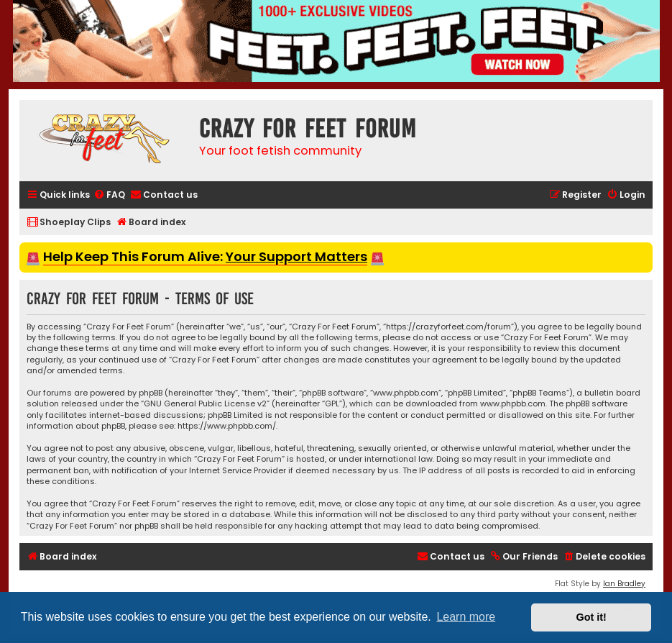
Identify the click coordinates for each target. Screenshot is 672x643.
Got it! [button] (592, 617)
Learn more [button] (466, 617)
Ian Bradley (624, 584)
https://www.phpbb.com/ (227, 426)
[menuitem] (109, 195)
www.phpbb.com (513, 404)
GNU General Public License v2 (205, 404)
